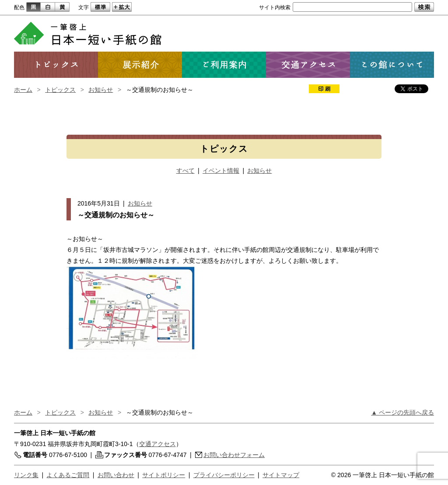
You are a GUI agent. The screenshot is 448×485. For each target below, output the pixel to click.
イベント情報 (221, 171)
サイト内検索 (275, 7)
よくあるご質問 (68, 475)
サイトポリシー (164, 475)
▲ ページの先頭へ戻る (402, 412)
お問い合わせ (116, 475)
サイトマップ (281, 475)
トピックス (60, 90)
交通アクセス (157, 444)
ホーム (23, 90)
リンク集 (26, 475)
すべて (185, 171)
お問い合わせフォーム (234, 455)
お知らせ (101, 90)
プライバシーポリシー (224, 475)
